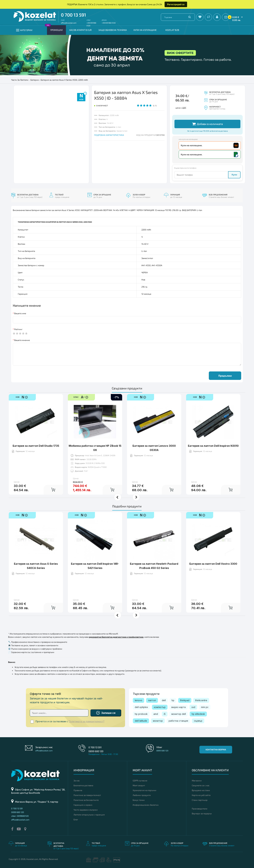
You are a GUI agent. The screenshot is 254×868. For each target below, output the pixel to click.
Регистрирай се (176, 4)
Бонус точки (139, 800)
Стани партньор (200, 800)
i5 (165, 714)
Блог (76, 819)
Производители (200, 809)
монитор (158, 721)
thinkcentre (201, 700)
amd (156, 714)
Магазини (197, 781)
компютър (160, 707)
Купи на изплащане (145, 30)
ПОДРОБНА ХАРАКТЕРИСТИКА (109, 135)
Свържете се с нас (201, 785)
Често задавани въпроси (86, 810)
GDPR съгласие (140, 781)
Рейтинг (18, 329)
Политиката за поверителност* (87, 721)
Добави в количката (207, 124)
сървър (198, 721)
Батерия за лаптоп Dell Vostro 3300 (213, 554)
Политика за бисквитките (86, 800)
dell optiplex (141, 707)
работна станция (178, 721)
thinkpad (185, 700)
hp (173, 700)
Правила (78, 790)
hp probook (141, 714)
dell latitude (141, 721)
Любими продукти (142, 795)
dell (164, 700)
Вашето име (20, 313)
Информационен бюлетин (146, 805)
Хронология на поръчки (144, 790)
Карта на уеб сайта (201, 795)
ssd (193, 707)
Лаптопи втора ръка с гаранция (89, 815)
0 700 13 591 (73, 15)
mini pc (205, 707)
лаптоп (152, 700)
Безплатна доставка (83, 785)
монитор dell (179, 714)
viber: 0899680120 (20, 816)
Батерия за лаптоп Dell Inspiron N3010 (213, 436)
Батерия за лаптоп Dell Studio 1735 (36, 436)
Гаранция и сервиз (83, 805)
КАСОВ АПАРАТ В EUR (81, 30)
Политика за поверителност (87, 795)
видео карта (179, 707)
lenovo (139, 700)
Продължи (225, 376)
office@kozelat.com (69, 23)
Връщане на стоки (201, 790)
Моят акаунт (139, 785)
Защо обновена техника (113, 30)
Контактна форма (216, 750)
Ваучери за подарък (202, 813)
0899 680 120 (96, 751)
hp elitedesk (198, 714)
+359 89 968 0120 (109, 23)
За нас (77, 781)
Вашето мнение (22, 340)
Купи (234, 175)
